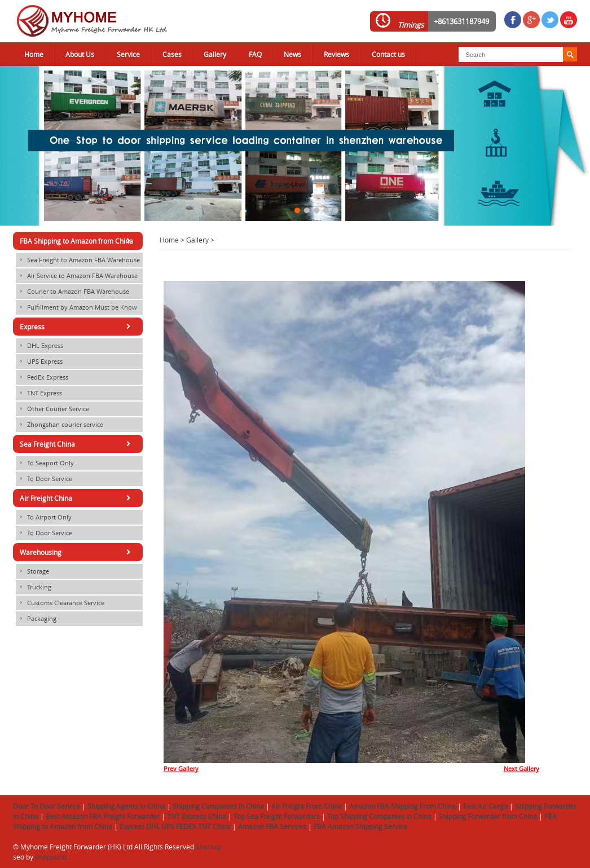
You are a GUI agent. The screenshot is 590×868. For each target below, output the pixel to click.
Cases (172, 54)
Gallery (215, 54)
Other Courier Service (52, 409)
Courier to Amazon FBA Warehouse (72, 292)
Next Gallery (521, 769)
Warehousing (77, 552)
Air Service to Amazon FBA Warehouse (77, 276)
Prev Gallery (181, 769)
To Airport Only (44, 517)
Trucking (34, 587)
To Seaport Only (45, 463)
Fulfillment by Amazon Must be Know (76, 307)
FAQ (255, 54)
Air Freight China (77, 498)
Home (34, 54)
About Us (80, 54)
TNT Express (39, 393)
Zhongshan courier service (60, 425)
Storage (32, 571)
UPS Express (39, 362)
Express (77, 327)
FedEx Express (42, 377)
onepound (51, 857)
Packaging (36, 619)
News (292, 54)
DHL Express (39, 346)
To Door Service (44, 479)
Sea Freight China (77, 444)
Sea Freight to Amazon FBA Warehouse (78, 260)
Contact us (388, 54)
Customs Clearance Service (60, 603)
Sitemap (209, 847)
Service (128, 54)
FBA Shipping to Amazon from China (77, 241)
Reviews (336, 54)
